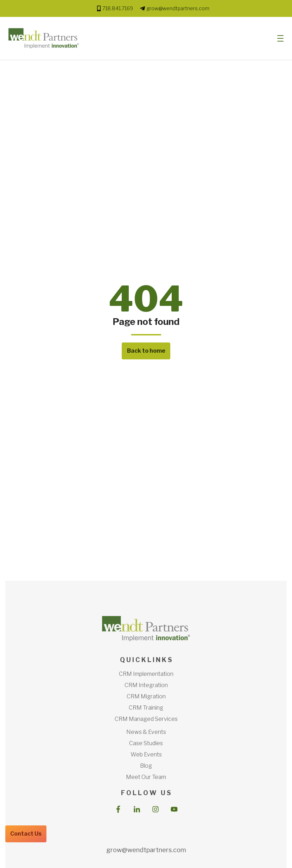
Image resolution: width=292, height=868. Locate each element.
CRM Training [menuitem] (146, 708)
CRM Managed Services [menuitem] (146, 719)
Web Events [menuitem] (146, 754)
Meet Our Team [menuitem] (146, 777)
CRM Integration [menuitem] (146, 685)
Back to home (146, 351)
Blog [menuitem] (146, 766)
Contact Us (26, 834)
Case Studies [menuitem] (146, 743)
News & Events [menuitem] (146, 732)
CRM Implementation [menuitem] (146, 674)
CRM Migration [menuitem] (146, 696)
